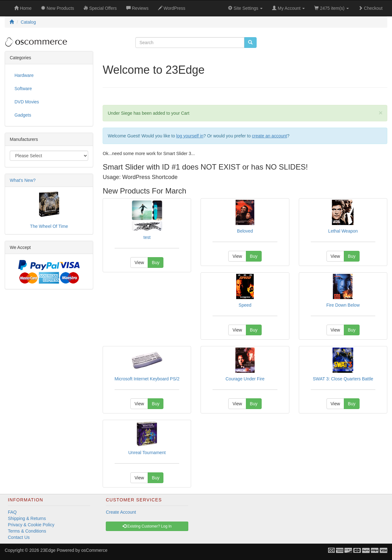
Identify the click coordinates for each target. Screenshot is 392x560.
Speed (245, 305)
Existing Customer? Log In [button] (147, 526)
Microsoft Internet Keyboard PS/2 (147, 379)
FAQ (12, 512)
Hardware (24, 75)
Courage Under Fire (245, 379)
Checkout (370, 8)
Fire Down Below (343, 305)
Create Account (121, 512)
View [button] (139, 263)
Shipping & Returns (27, 518)
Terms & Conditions (27, 531)
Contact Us (19, 537)
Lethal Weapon (343, 231)
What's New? (23, 180)
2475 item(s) (332, 8)
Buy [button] (156, 263)
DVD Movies (27, 102)
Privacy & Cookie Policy (31, 525)
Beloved (245, 231)
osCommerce (94, 550)
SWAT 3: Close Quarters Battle (343, 379)
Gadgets (23, 115)
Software (23, 89)
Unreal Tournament (147, 453)
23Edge (48, 550)
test (147, 237)
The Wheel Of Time (49, 226)
